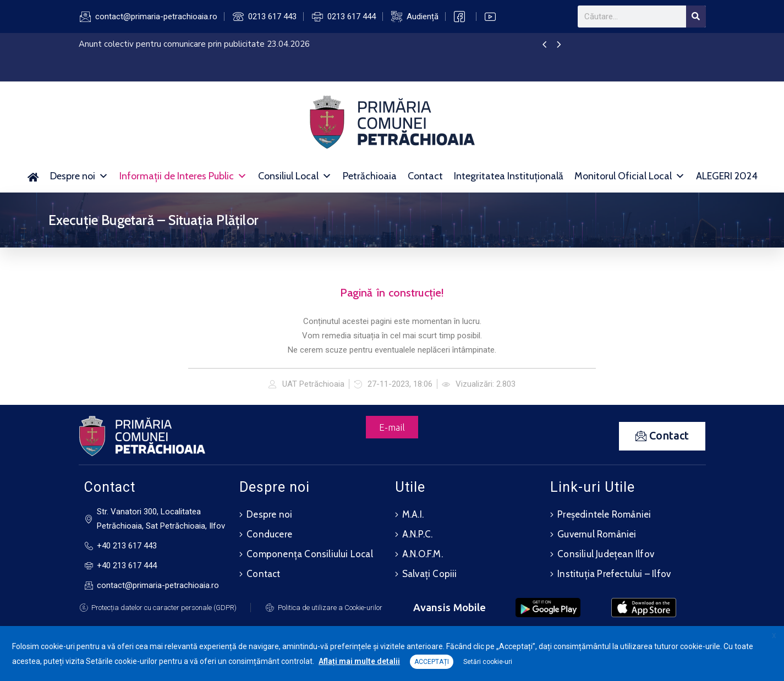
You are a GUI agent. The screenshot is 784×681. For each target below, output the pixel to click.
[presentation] (544, 45)
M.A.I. (413, 514)
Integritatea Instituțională (509, 176)
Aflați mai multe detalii (359, 661)
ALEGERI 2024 (727, 176)
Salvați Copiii (430, 574)
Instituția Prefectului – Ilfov (614, 574)
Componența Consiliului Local (310, 554)
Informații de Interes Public (183, 176)
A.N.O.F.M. (423, 554)
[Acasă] (33, 176)
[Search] (696, 17)
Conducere (269, 534)
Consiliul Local (295, 176)
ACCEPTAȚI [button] (432, 662)
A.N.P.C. (418, 534)
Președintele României (604, 514)
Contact (425, 176)
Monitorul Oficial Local (630, 176)
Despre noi (79, 176)
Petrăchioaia (370, 176)
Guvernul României (597, 534)
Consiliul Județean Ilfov (606, 554)
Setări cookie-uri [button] (488, 662)
